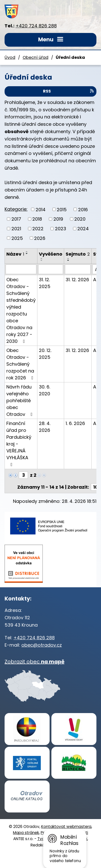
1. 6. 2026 (75, 423)
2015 (62, 209)
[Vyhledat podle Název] (21, 269)
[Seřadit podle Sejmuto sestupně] (68, 260)
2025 (17, 238)
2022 (38, 229)
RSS (69, 91)
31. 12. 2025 (45, 283)
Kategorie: (16, 209)
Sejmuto (78, 254)
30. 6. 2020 (45, 390)
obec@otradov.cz (42, 645)
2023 (61, 229)
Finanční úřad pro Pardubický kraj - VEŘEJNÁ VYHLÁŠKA (19, 444)
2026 (40, 238)
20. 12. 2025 (45, 354)
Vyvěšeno (51, 254)
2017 (16, 219)
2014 (41, 209)
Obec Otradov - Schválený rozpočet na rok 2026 (21, 364)
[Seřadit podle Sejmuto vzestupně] (68, 258)
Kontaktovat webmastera (66, 827)
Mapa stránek (26, 833)
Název (15, 254)
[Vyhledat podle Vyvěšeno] (51, 269)
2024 (83, 229)
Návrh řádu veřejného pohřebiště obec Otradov (20, 401)
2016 (83, 209)
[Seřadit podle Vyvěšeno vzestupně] (42, 258)
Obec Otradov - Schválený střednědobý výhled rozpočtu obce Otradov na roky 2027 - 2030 (21, 310)
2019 (58, 219)
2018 (37, 219)
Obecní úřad (35, 57)
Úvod (10, 57)
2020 (80, 219)
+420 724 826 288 (36, 26)
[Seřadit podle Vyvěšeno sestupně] (42, 260)
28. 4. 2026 (45, 427)
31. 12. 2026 (77, 280)
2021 (16, 229)
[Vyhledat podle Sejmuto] (78, 269)
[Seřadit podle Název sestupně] (27, 254)
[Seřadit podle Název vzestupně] (27, 252)
